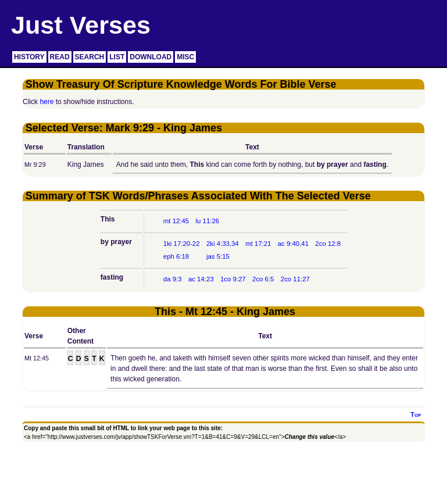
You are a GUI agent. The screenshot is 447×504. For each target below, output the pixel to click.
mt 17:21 (258, 244)
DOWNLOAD (151, 57)
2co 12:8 (328, 244)
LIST (117, 57)
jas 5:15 (218, 256)
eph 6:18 (176, 256)
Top (416, 414)
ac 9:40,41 (293, 244)
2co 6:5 (263, 279)
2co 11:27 (295, 279)
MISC (185, 57)
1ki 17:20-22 (182, 244)
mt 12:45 (176, 221)
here (47, 102)
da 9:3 (173, 279)
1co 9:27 (233, 279)
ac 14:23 (201, 279)
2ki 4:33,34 (223, 244)
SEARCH (90, 57)
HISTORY (29, 57)
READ (60, 57)
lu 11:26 (208, 221)
